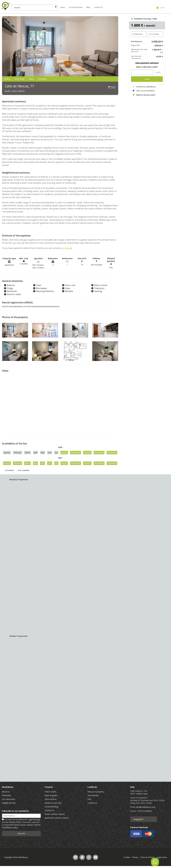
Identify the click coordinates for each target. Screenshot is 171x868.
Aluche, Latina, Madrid (19, 91)
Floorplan (64, 79)
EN (160, 8)
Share (112, 86)
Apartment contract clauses (57, 819)
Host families (93, 796)
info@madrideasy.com (146, 808)
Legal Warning (34, 820)
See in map (29, 79)
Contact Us (107, 7)
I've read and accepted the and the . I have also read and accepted (21, 824)
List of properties (84, 7)
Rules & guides (51, 796)
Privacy (135, 858)
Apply (158, 72)
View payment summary (147, 63)
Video (47, 79)
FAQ (89, 800)
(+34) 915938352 (145, 812)
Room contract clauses (55, 815)
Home (71, 7)
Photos (10, 79)
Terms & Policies (147, 858)
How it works (50, 792)
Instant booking (52, 807)
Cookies (127, 858)
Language (138, 820)
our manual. (67, 249)
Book (147, 79)
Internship (6, 796)
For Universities (9, 800)
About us (6, 792)
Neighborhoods (9, 804)
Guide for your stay (53, 804)
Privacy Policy (15, 823)
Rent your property (96, 792)
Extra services (51, 800)
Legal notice (162, 858)
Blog (97, 7)
